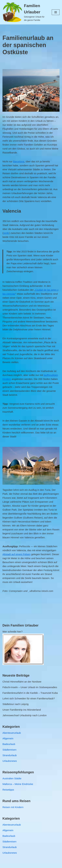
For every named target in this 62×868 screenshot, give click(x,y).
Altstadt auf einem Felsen (16, 554)
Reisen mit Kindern (13, 807)
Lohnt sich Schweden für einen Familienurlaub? (29, 698)
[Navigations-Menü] (56, 12)
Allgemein (8, 738)
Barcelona (19, 161)
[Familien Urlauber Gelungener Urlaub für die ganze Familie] (25, 12)
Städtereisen (9, 750)
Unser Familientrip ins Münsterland (22, 710)
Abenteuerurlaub (12, 733)
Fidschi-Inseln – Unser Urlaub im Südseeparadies (30, 687)
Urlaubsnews (10, 761)
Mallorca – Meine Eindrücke (18, 784)
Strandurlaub (10, 755)
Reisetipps (8, 790)
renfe (6, 233)
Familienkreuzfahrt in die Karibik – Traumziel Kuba (30, 693)
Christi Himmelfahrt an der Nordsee (22, 682)
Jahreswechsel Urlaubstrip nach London (25, 715)
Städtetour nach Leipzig (16, 704)
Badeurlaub (9, 744)
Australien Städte (12, 778)
